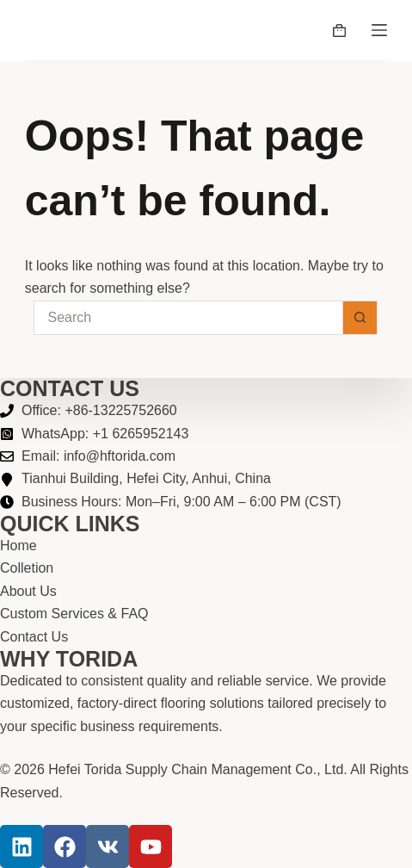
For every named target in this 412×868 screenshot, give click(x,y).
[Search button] (360, 318)
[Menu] (379, 30)
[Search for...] (188, 318)
